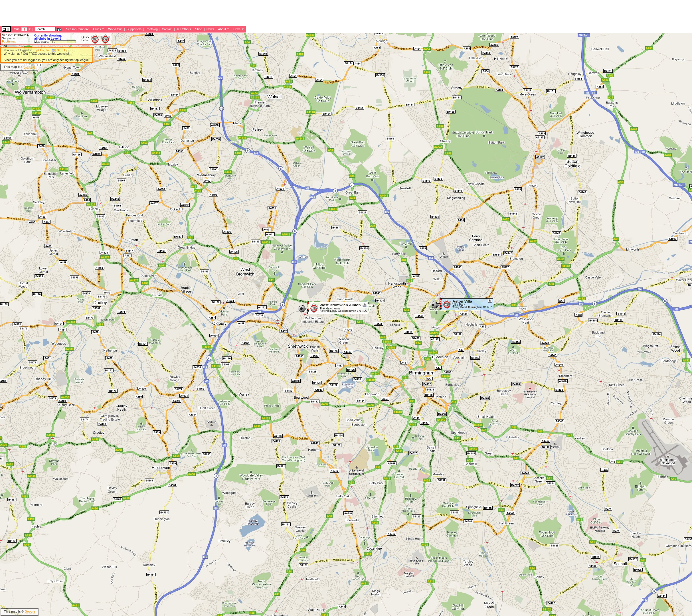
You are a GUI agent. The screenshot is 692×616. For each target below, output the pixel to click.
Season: (15, 35)
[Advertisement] (258, 67)
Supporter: (9, 38)
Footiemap (9, 41)
